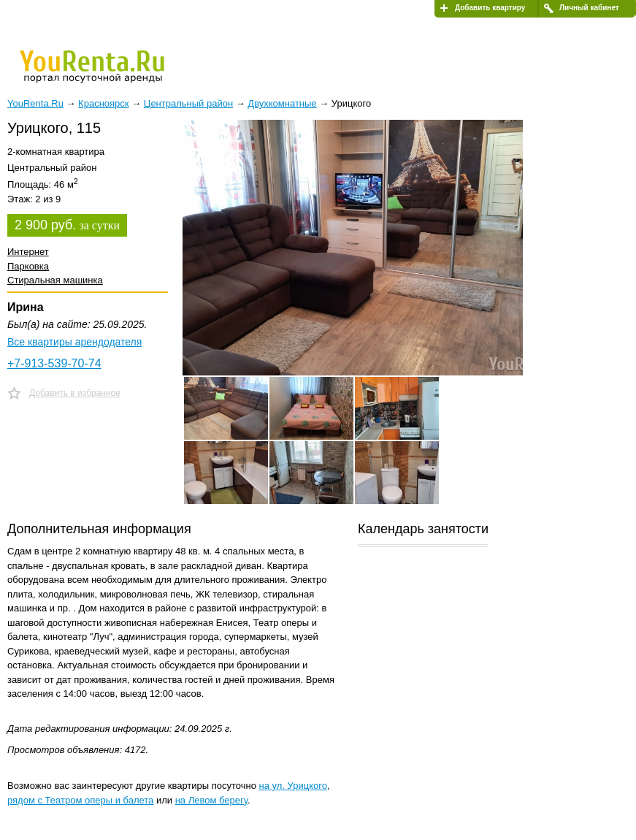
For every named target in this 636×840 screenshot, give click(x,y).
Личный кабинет (589, 8)
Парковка (28, 266)
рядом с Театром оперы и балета (80, 800)
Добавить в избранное (75, 393)
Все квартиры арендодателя (74, 342)
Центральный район (188, 103)
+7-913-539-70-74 (54, 363)
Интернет (28, 252)
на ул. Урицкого (293, 786)
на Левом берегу (211, 800)
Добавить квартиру (490, 8)
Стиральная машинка (55, 280)
